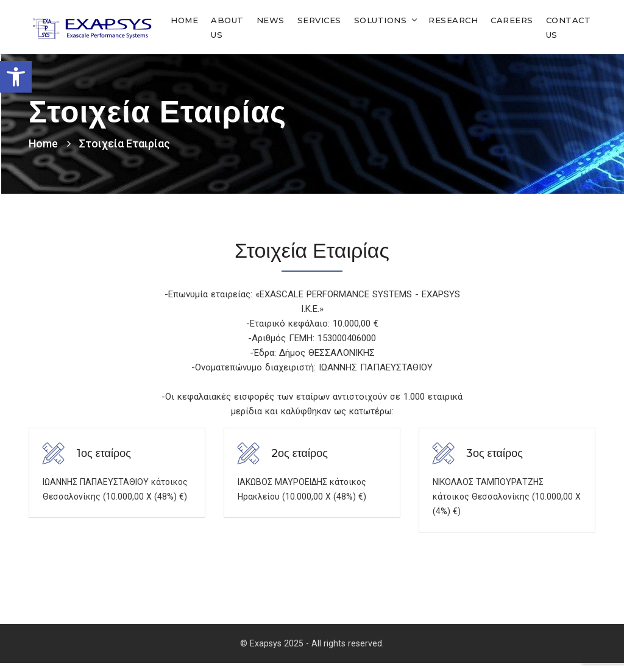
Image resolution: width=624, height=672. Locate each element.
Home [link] (184, 19)
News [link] (271, 19)
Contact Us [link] (569, 27)
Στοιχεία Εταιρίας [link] (125, 143)
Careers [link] (512, 19)
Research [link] (453, 19)
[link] (16, 77)
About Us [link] (227, 27)
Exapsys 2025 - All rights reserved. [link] (317, 653)
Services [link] (319, 19)
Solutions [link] (381, 19)
